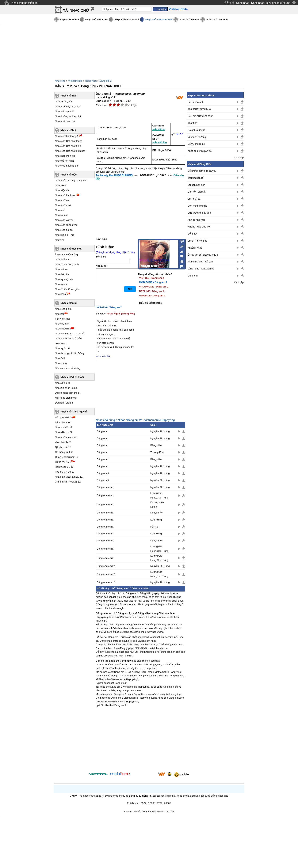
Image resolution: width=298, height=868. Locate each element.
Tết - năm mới (63, 422)
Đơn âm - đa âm (64, 403)
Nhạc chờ (60, 81)
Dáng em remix (105, 487)
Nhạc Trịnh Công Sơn (67, 264)
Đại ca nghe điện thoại (67, 393)
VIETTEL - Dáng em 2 (152, 278)
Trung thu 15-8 (63, 462)
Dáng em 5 (103, 480)
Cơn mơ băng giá (197, 206)
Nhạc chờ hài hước (65, 195)
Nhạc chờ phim (63, 309)
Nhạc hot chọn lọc (65, 156)
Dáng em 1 (103, 459)
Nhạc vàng (61, 363)
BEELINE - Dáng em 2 (152, 291)
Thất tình (192, 123)
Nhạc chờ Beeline (189, 19)
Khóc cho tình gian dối (200, 151)
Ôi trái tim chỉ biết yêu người (203, 255)
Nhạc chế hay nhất (65, 121)
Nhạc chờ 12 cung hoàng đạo (71, 180)
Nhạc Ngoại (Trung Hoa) (121, 314)
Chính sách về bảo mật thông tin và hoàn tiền (149, 812)
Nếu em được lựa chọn (200, 116)
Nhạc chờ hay (68, 96)
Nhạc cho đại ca (64, 230)
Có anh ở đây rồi (197, 130)
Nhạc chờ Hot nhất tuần (68, 146)
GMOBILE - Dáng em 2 (152, 296)
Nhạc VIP (60, 240)
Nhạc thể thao (63, 259)
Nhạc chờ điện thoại (72, 377)
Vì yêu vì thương (197, 137)
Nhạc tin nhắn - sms (66, 388)
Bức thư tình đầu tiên (199, 213)
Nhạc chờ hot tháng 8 (67, 166)
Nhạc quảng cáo (64, 279)
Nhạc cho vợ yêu (64, 220)
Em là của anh (196, 102)
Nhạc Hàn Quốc (64, 101)
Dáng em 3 (103, 473)
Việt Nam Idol (62, 319)
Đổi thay (192, 234)
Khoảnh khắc (195, 248)
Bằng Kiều (91, 81)
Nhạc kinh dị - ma (65, 235)
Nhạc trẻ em (62, 269)
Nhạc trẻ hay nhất (65, 111)
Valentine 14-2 (63, 442)
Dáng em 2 (105, 81)
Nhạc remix (61, 215)
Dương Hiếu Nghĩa (157, 505)
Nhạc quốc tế (62, 348)
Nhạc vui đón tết (64, 427)
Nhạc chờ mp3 (69, 303)
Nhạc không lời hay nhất (68, 116)
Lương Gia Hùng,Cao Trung (159, 495)
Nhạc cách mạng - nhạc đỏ (70, 334)
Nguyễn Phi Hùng (160, 431)
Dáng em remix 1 (106, 566)
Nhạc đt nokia (62, 383)
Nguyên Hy (156, 513)
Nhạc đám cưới (63, 432)
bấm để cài (159, 129)
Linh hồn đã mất (197, 192)
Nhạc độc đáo (63, 190)
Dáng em (102, 431)
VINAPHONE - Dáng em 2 (154, 287)
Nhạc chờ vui (62, 200)
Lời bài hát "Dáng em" (109, 307)
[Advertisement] (140, 740)
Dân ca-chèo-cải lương (67, 368)
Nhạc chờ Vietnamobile (159, 19)
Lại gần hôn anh (196, 185)
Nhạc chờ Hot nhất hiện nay (70, 151)
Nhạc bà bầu (62, 274)
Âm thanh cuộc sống (66, 255)
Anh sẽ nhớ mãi (196, 220)
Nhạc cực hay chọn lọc (68, 106)
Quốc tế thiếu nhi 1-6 (66, 457)
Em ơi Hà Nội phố (197, 241)
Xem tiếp (239, 158)
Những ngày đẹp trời (199, 227)
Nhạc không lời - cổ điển (68, 338)
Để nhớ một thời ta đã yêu (202, 171)
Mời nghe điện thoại (66, 398)
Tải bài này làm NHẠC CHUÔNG (114, 175)
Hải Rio (154, 527)
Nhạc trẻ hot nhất (64, 161)
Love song (61, 343)
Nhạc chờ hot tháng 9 (67, 136)
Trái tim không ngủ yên (200, 262)
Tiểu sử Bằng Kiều (150, 303)
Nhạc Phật (61, 294)
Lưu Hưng (156, 520)
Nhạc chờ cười (63, 205)
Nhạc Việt (60, 358)
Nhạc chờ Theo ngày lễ (74, 412)
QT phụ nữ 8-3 (63, 447)
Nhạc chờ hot (68, 130)
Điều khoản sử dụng (278, 3)
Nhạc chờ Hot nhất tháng (69, 141)
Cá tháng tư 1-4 (64, 452)
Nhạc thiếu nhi (63, 329)
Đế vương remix (196, 144)
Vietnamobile (75, 81)
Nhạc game (61, 284)
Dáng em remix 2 (106, 582)
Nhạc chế (60, 210)
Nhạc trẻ (60, 314)
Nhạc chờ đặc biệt (71, 249)
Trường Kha (157, 452)
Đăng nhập (243, 3)
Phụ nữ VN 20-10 (65, 472)
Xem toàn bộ (103, 356)
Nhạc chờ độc (69, 175)
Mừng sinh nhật (63, 417)
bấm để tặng (160, 143)
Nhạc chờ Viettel (69, 19)
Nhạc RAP (61, 185)
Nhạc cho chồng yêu (66, 225)
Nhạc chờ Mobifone (97, 19)
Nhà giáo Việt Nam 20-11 (69, 477)
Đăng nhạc (258, 3)
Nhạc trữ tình (62, 324)
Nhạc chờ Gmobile (217, 19)
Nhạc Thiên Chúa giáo (67, 289)
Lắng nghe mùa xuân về (201, 269)
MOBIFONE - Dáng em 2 (153, 282)
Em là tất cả (194, 199)
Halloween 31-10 (64, 467)
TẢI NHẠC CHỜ (76, 11)
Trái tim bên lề (195, 178)
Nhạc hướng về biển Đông (69, 353)
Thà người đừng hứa (199, 109)
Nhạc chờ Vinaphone (127, 19)
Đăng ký (229, 2)
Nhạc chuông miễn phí (25, 3)
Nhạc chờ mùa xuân (66, 437)
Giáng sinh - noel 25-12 (68, 482)
